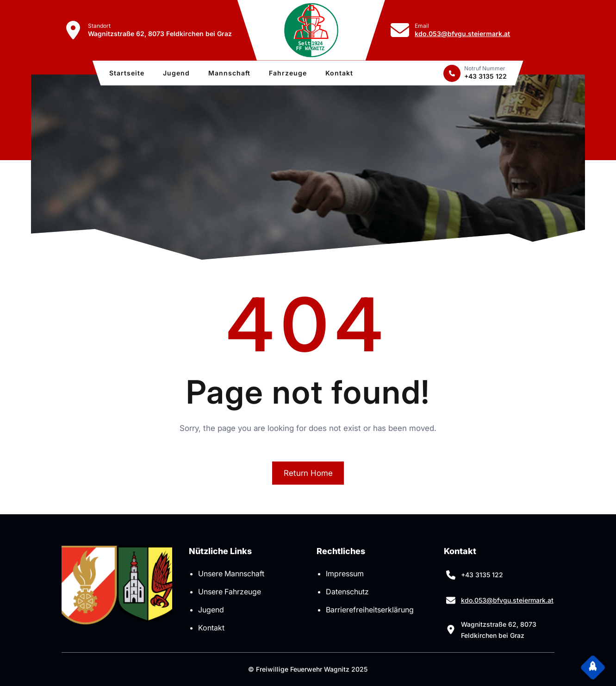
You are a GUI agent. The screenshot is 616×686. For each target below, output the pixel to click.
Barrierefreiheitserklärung (370, 610)
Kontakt (211, 628)
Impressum (345, 574)
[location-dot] (73, 30)
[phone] (452, 73)
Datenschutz (347, 592)
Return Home (308, 473)
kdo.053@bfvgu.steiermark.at (462, 34)
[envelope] (400, 30)
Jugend (211, 610)
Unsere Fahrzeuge (230, 592)
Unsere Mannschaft (231, 574)
